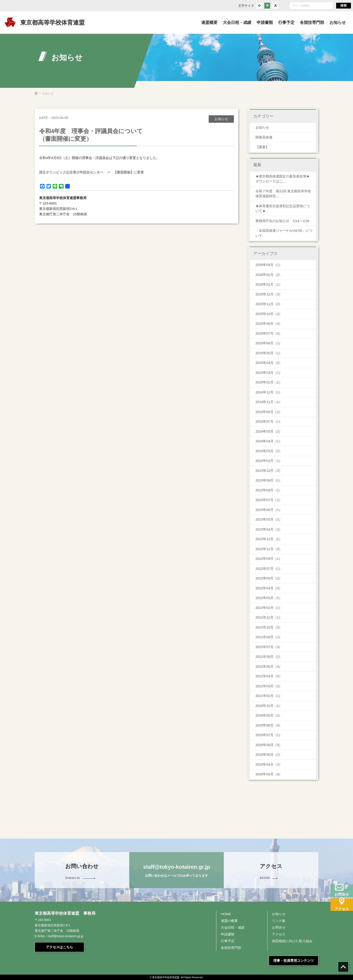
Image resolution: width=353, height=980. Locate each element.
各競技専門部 (231, 948)
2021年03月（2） (269, 686)
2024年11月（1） (269, 402)
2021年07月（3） (269, 647)
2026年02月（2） (269, 275)
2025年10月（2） (269, 314)
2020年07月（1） (269, 735)
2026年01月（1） (269, 284)
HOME (226, 914)
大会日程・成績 (233, 927)
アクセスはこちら (59, 947)
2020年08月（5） (269, 725)
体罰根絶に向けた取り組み (292, 941)
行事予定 (228, 941)
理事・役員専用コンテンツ (294, 961)
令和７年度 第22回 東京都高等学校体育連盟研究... (283, 194)
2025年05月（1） (269, 353)
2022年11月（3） (269, 549)
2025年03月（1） (269, 373)
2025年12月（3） (269, 294)
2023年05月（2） (269, 519)
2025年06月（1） (269, 343)
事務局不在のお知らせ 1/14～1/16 (284, 221)
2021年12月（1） (269, 617)
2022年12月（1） (269, 539)
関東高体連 (264, 137)
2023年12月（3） (269, 471)
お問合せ (279, 927)
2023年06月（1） (269, 510)
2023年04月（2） (269, 529)
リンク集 (279, 921)
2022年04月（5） (269, 588)
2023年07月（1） (269, 500)
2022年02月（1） (269, 608)
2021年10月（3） (269, 627)
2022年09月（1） (269, 559)
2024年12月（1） (269, 392)
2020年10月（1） (269, 706)
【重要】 (262, 147)
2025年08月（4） (269, 323)
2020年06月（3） (269, 745)
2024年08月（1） (269, 412)
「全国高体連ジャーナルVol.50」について (284, 233)
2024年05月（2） (269, 431)
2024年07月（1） (269, 421)
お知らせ (262, 127)
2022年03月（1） (269, 598)
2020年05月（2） (269, 754)
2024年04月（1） (269, 441)
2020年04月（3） (269, 764)
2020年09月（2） (269, 715)
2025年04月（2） (269, 363)
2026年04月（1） (269, 265)
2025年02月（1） (269, 382)
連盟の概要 (229, 921)
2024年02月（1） (269, 461)
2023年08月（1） (269, 490)
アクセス (279, 934)
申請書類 (228, 934)
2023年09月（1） (269, 480)
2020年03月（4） (269, 774)
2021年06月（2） (269, 657)
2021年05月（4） (269, 666)
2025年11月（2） (269, 304)
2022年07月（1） (269, 568)
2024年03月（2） (269, 451)
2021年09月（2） (269, 637)
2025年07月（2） (269, 333)
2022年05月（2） (269, 578)
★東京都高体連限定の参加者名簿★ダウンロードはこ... (283, 179)
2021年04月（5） (269, 676)
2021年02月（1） (269, 696)
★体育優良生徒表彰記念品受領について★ (283, 209)
